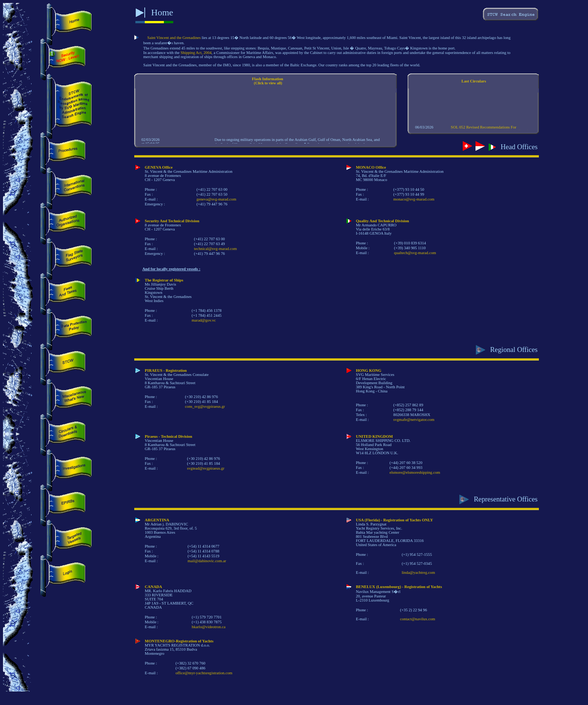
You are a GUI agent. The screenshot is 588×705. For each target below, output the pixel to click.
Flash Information (268, 79)
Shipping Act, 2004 (196, 53)
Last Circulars (474, 81)
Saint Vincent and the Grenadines (174, 38)
